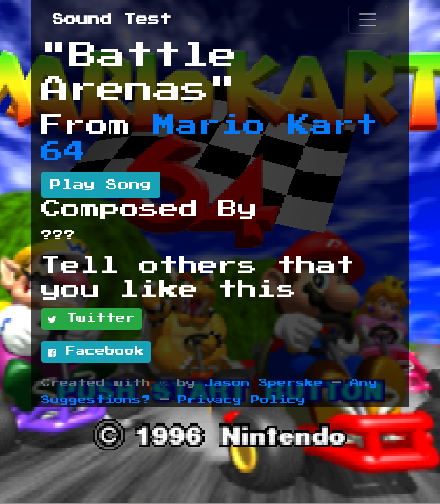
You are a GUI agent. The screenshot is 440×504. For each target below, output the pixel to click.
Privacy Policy (242, 400)
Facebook (96, 352)
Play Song (101, 185)
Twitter (91, 319)
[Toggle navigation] (368, 20)
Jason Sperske (264, 383)
